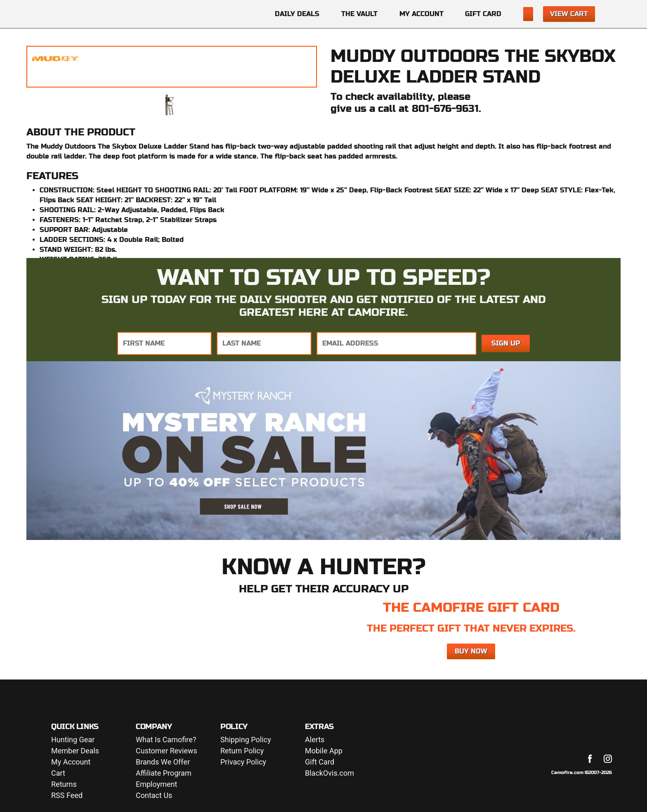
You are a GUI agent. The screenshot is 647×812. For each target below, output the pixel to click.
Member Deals (75, 751)
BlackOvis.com (329, 773)
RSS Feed (67, 796)
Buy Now (471, 651)
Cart (58, 773)
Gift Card (483, 14)
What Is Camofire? (166, 740)
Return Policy (242, 751)
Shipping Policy (246, 740)
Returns (64, 785)
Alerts (315, 740)
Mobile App (324, 751)
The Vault (359, 14)
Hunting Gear (73, 740)
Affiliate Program (164, 773)
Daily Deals (297, 14)
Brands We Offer (163, 762)
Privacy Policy (243, 762)
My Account (421, 14)
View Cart (569, 14)
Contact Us (154, 796)
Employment (156, 785)
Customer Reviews (166, 751)
